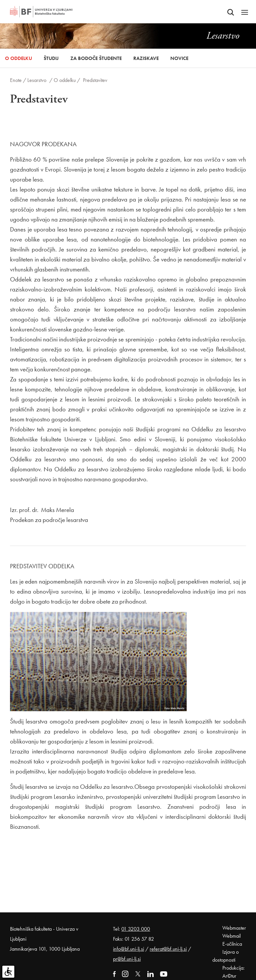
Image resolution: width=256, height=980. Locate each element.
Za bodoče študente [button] (96, 58)
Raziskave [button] (146, 58)
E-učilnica (232, 944)
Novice (179, 58)
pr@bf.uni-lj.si (127, 959)
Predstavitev (95, 80)
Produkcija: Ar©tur (233, 972)
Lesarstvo (37, 80)
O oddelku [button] (18, 58)
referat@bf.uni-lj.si (168, 949)
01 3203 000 (136, 929)
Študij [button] (51, 58)
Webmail (231, 936)
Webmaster (234, 928)
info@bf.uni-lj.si (128, 949)
